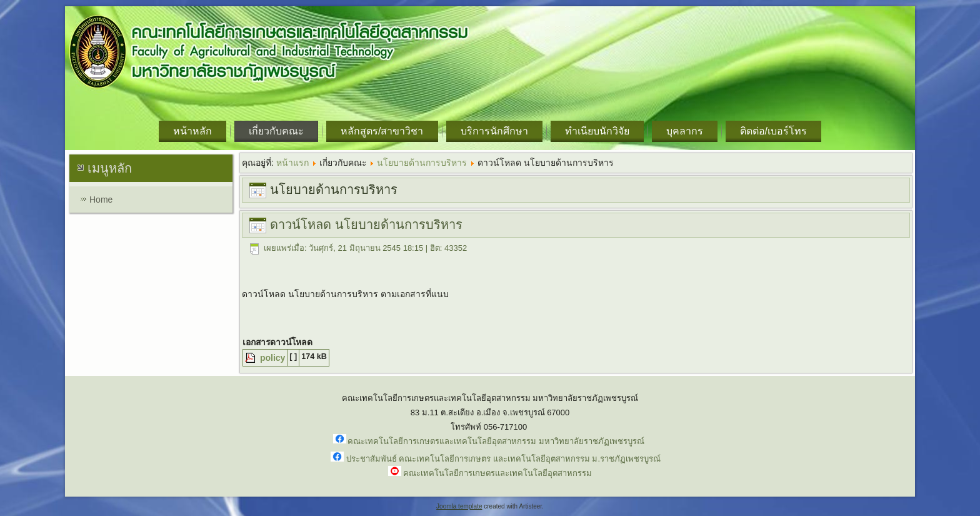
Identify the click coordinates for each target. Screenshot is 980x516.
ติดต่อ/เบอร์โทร (773, 131)
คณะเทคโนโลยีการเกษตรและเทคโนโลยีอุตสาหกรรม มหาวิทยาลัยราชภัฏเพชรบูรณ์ (496, 441)
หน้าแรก (292, 163)
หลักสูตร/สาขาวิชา (382, 131)
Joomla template (459, 506)
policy (271, 358)
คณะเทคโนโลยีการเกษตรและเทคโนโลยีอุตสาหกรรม (497, 473)
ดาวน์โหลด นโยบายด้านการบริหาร (366, 225)
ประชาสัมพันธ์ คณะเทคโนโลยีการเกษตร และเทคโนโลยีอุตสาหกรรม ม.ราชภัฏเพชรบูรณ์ (503, 459)
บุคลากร (685, 131)
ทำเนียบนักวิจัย (597, 131)
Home (101, 200)
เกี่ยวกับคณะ (276, 131)
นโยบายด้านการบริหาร (422, 163)
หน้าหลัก (192, 131)
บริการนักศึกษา (494, 131)
